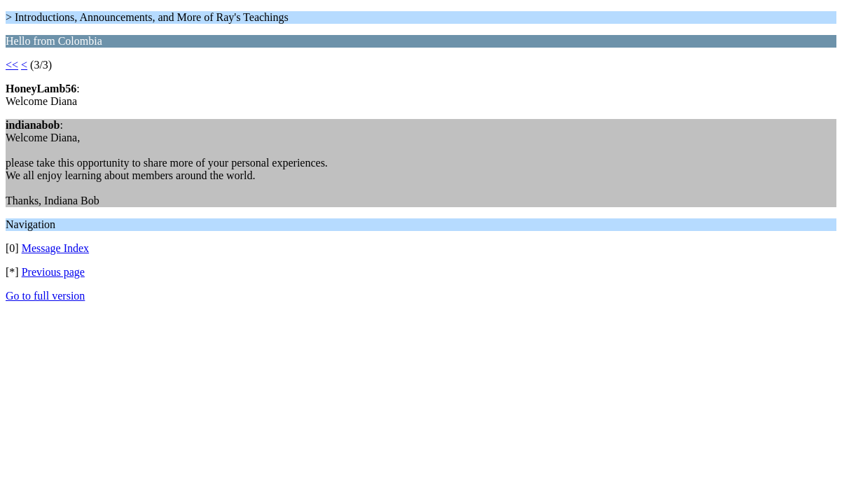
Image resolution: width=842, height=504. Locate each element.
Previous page (53, 272)
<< (12, 65)
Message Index (55, 248)
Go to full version (45, 296)
